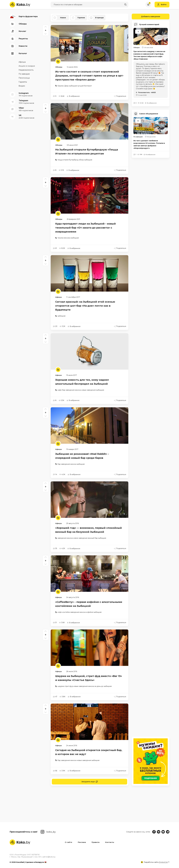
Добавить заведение (146, 17)
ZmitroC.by (163, 862)
